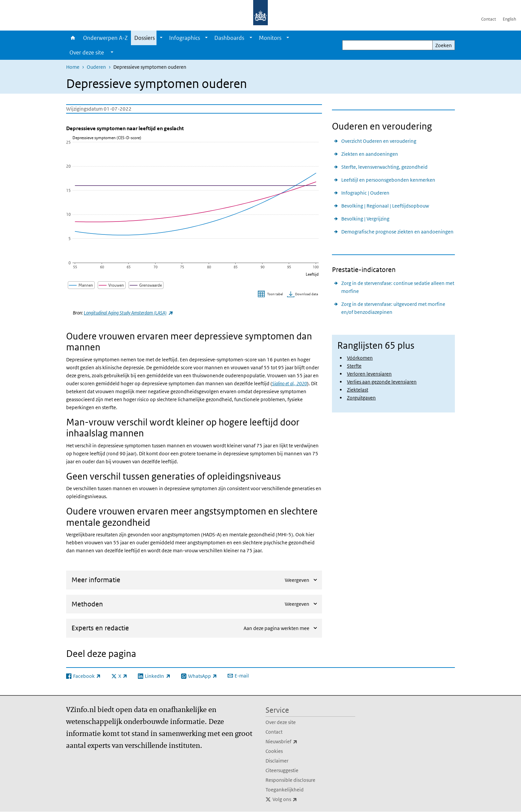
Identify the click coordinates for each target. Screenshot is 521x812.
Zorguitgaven (361, 398)
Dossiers (145, 38)
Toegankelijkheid (285, 790)
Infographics (185, 38)
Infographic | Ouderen (365, 193)
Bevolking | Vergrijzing (365, 219)
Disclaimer (277, 761)
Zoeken (444, 45)
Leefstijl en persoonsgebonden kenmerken (388, 180)
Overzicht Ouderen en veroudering (379, 141)
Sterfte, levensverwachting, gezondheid (384, 167)
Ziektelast (358, 390)
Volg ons (299, 799)
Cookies (274, 751)
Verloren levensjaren (369, 374)
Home (73, 38)
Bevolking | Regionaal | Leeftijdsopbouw (385, 206)
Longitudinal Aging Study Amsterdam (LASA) (128, 313)
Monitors (270, 38)
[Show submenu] (161, 38)
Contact (489, 19)
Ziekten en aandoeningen (370, 154)
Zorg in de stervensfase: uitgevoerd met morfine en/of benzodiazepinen (393, 308)
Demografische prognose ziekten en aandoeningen (397, 232)
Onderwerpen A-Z (105, 38)
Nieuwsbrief (296, 742)
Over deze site (281, 722)
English (509, 19)
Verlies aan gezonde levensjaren (382, 382)
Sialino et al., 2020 (290, 383)
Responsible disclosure (290, 780)
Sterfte (354, 366)
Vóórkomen (360, 358)
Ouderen (96, 67)
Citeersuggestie (282, 770)
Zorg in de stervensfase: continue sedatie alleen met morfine (398, 287)
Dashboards (229, 38)
